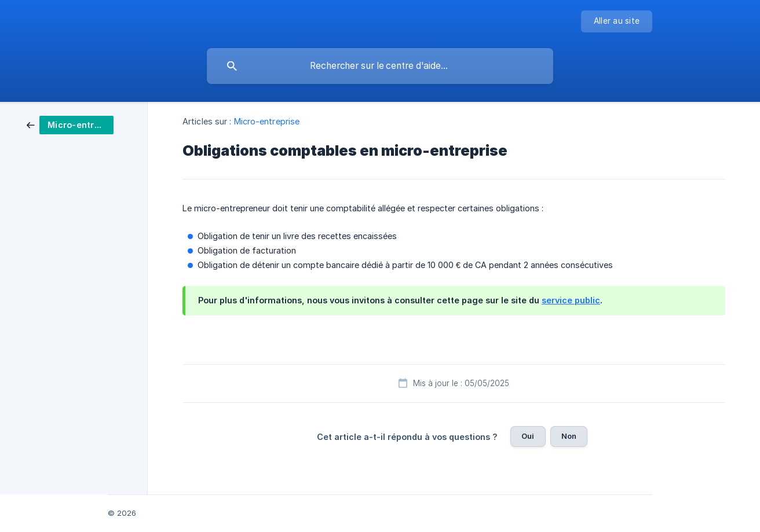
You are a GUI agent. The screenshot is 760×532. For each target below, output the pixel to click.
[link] (70, 124)
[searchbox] (380, 66)
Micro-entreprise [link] (267, 121)
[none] (617, 21)
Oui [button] (528, 436)
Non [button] (569, 436)
